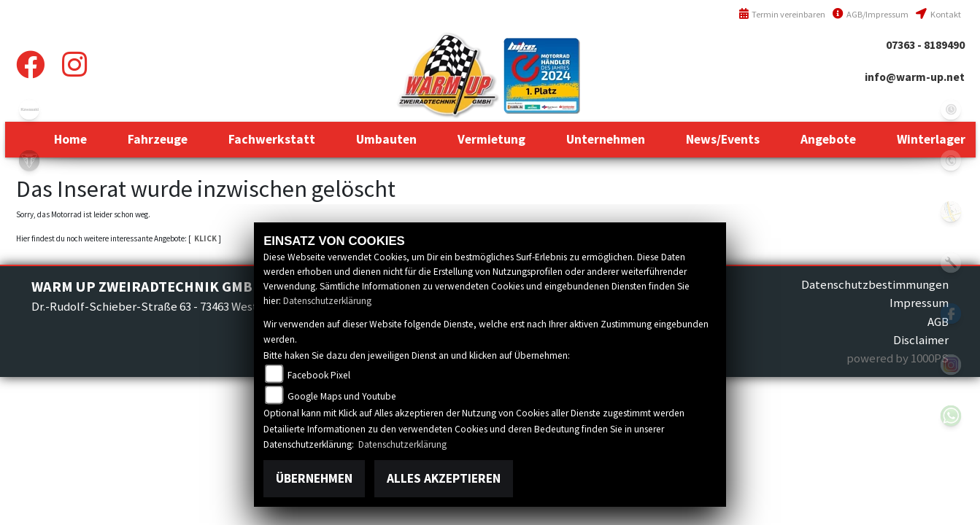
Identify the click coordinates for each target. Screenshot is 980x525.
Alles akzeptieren (444, 478)
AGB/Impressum (871, 14)
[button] (158, 139)
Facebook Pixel (319, 375)
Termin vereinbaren (782, 14)
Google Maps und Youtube (342, 396)
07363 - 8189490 (925, 45)
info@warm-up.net (915, 77)
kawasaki (29, 109)
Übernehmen (314, 478)
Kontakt (938, 14)
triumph (29, 160)
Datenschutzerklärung (327, 301)
